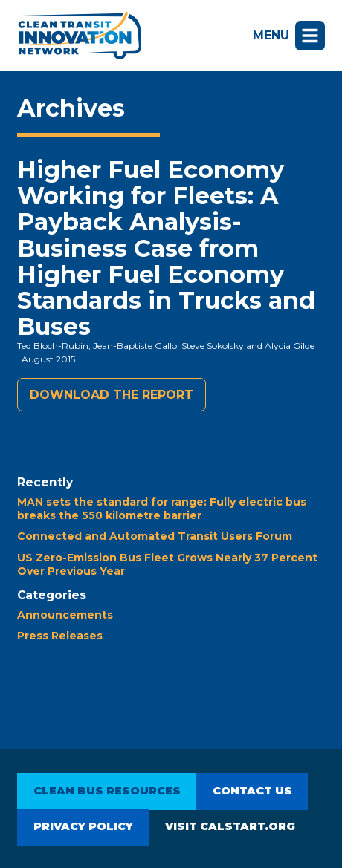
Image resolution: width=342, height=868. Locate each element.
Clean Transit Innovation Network (79, 36)
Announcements (65, 615)
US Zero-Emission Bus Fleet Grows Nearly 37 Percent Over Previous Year (167, 564)
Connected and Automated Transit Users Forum (155, 536)
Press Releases (60, 636)
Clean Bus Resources (107, 791)
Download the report (112, 395)
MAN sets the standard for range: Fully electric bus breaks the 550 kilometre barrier (162, 509)
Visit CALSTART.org (230, 826)
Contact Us (252, 791)
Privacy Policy (83, 826)
